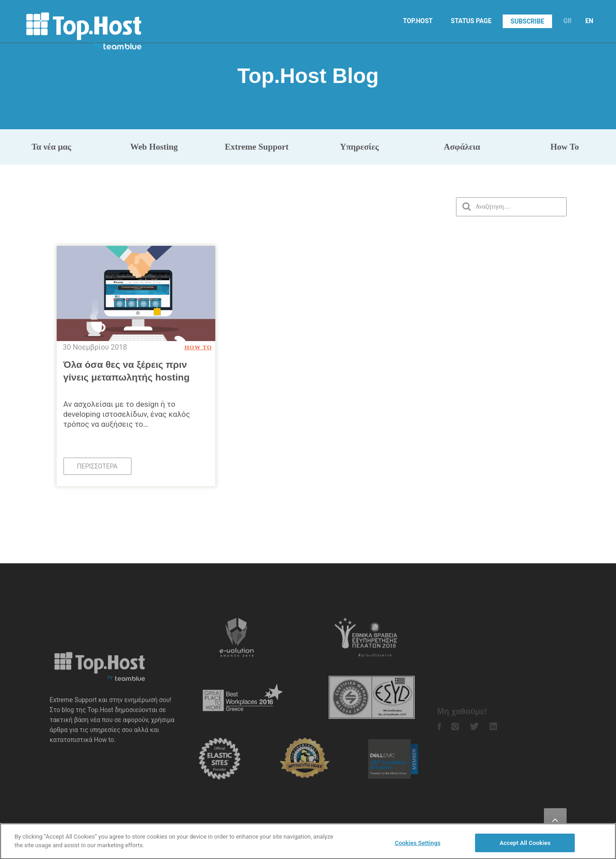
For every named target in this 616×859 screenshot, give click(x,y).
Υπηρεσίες (359, 147)
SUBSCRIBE (527, 21)
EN (589, 21)
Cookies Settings (418, 848)
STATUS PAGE (471, 21)
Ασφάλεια (462, 147)
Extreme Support (257, 147)
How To (565, 147)
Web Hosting (154, 147)
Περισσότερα (97, 466)
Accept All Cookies (525, 848)
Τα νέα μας (51, 147)
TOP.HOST (418, 21)
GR (568, 21)
